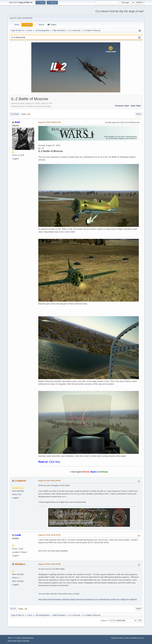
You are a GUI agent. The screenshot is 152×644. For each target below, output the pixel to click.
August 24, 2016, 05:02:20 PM (49, 481)
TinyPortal (114, 638)
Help (121, 638)
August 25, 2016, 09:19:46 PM (49, 564)
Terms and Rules (130, 638)
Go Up (13, 609)
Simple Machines (28, 638)
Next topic (136, 106)
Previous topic (122, 106)
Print (139, 114)
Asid (17, 122)
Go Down (15, 114)
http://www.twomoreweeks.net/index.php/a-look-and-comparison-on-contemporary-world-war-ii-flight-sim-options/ (88, 599)
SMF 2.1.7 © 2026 (14, 638)
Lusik (18, 535)
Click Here (55, 462)
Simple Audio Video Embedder (18, 641)
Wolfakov (20, 564)
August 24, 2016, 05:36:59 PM (49, 535)
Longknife (20, 481)
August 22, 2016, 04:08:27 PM (49, 122)
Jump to (104, 620)
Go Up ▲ (141, 638)
